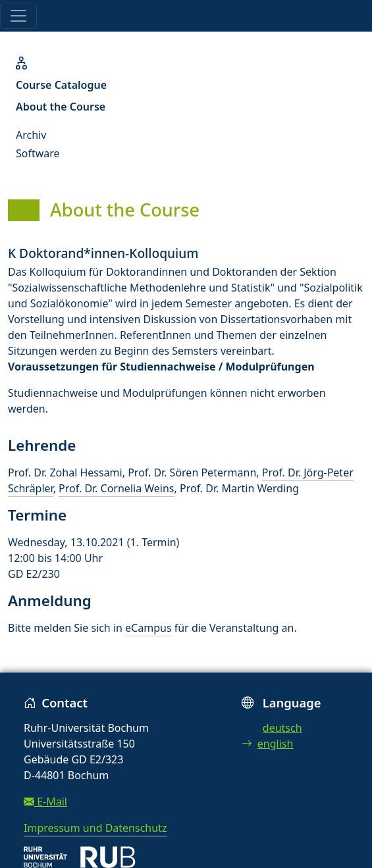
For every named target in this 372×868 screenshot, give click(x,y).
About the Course (61, 107)
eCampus (148, 628)
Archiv (31, 135)
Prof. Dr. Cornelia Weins (116, 488)
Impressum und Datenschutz (95, 828)
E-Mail (45, 802)
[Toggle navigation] (18, 16)
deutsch (282, 728)
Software (38, 153)
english (268, 744)
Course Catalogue (61, 85)
